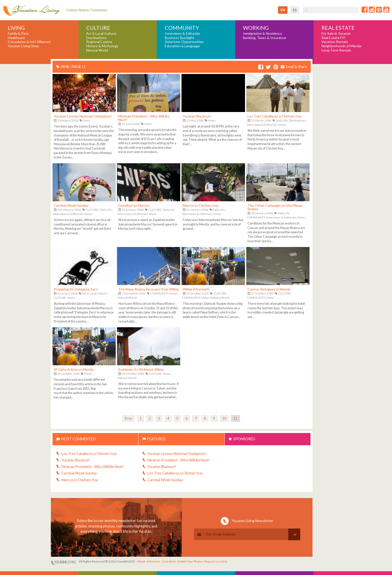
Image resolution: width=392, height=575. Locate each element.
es (295, 10)
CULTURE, (92, 210)
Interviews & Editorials (182, 33)
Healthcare (16, 38)
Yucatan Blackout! (197, 116)
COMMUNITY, (256, 217)
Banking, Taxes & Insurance (264, 38)
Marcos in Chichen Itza (200, 205)
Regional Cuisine (99, 42)
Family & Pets (18, 33)
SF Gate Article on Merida (74, 369)
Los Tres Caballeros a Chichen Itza (274, 116)
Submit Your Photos (190, 561)
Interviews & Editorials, (262, 125)
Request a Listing (215, 561)
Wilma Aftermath (196, 289)
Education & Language (182, 46)
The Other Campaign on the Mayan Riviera (275, 207)
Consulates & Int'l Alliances (29, 42)
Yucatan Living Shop (23, 46)
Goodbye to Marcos (134, 205)
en (283, 10)
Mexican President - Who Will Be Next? (144, 118)
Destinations (96, 38)
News (87, 120)
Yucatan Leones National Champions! (83, 116)
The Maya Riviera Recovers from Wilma (148, 289)
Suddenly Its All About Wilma (141, 369)
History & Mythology (102, 46)
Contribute (169, 561)
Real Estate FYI (333, 38)
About (141, 561)
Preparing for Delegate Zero (76, 289)
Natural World (97, 50)
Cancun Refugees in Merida (269, 289)
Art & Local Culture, (95, 293)
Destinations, (298, 120)
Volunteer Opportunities (184, 42)
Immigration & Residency (262, 33)
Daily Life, (282, 120)
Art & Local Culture (101, 33)
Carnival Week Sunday (71, 205)
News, (174, 293)
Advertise (153, 561)
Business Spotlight (179, 38)
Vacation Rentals (335, 42)
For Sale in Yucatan (336, 33)
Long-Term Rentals (336, 50)
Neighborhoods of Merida (341, 46)
